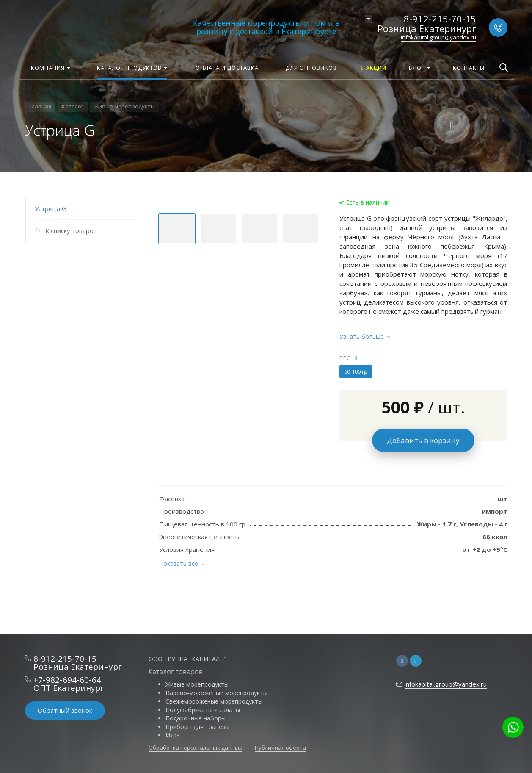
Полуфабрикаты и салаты (203, 710)
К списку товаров (71, 230)
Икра (173, 735)
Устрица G (51, 208)
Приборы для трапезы (197, 727)
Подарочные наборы (196, 718)
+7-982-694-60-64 (67, 680)
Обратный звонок (65, 710)
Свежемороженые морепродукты (214, 701)
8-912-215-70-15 (440, 19)
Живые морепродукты (197, 684)
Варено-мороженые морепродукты (216, 693)
